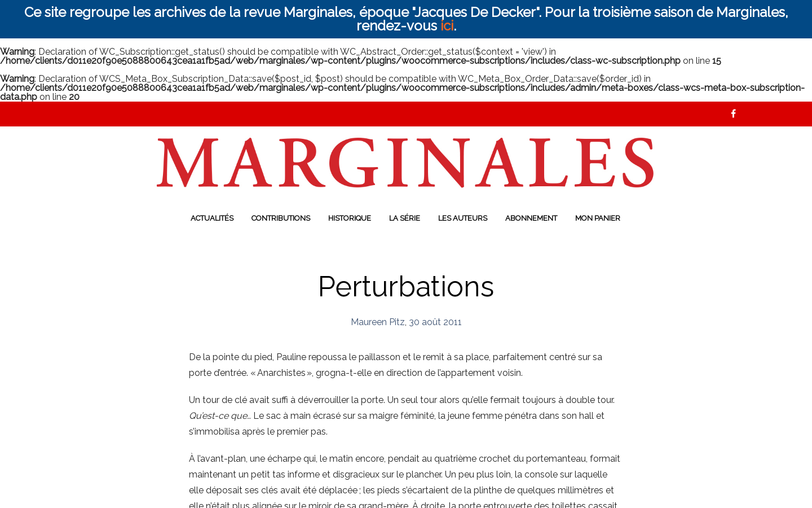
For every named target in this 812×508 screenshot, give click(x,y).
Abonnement (531, 218)
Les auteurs (463, 218)
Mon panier (598, 218)
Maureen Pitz (378, 322)
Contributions (281, 218)
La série (405, 218)
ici (447, 26)
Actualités (212, 218)
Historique (350, 218)
